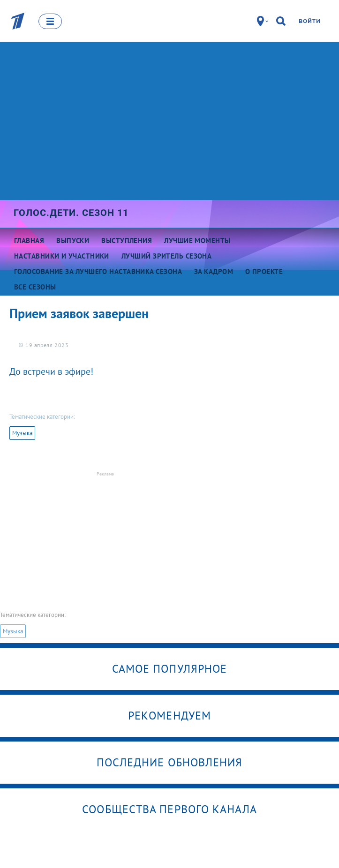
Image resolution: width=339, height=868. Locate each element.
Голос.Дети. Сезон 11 (71, 213)
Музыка (22, 433)
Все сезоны (35, 287)
